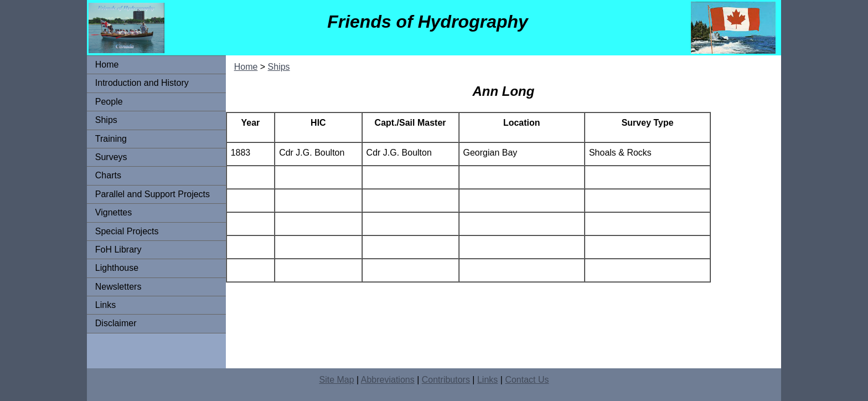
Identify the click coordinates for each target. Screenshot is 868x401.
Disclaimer (116, 323)
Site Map (336, 380)
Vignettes (113, 212)
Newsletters (118, 287)
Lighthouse (117, 268)
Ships (106, 120)
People (109, 102)
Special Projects (127, 231)
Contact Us (527, 380)
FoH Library (118, 250)
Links (105, 305)
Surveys (111, 157)
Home (107, 65)
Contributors (446, 380)
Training (111, 139)
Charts (108, 175)
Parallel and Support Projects (153, 194)
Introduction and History (142, 83)
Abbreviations (388, 380)
